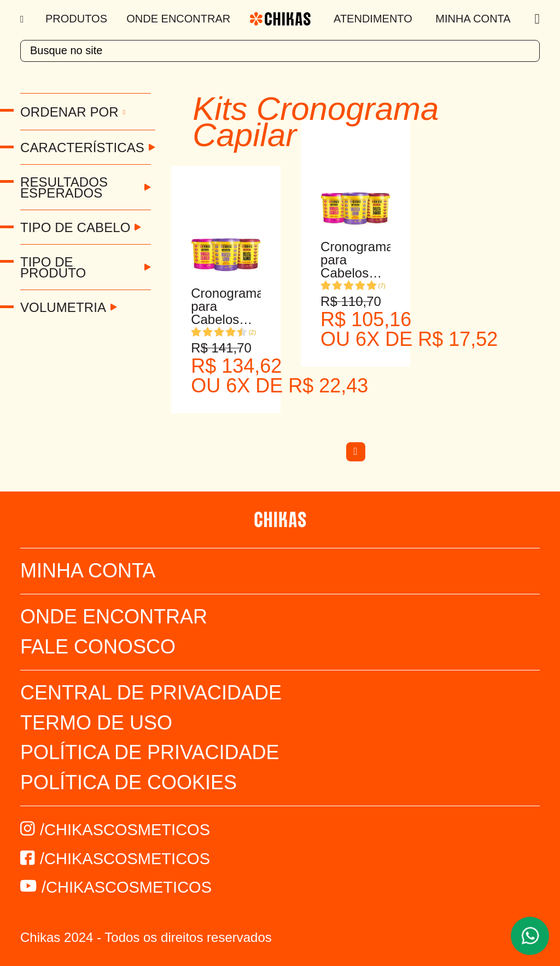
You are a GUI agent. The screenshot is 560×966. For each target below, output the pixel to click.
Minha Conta (473, 19)
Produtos (76, 19)
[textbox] (280, 51)
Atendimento (373, 19)
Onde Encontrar (178, 19)
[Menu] (23, 19)
